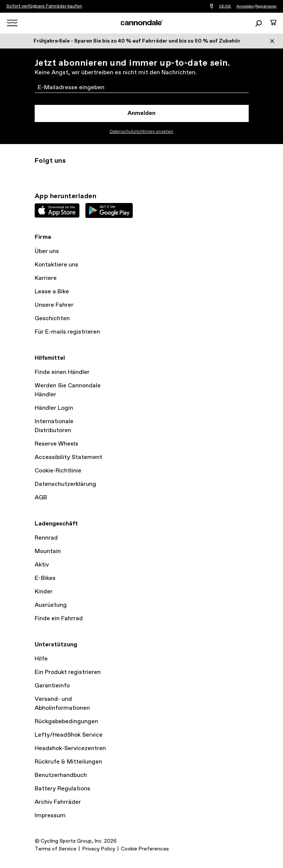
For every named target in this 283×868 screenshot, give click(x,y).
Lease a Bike (52, 292)
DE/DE (225, 6)
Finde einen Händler (62, 372)
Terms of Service (56, 849)
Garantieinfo (52, 686)
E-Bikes (45, 578)
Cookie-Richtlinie (58, 471)
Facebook (72, 174)
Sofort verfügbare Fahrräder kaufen (44, 6)
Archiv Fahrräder (58, 802)
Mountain (48, 551)
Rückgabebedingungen (66, 722)
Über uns (47, 251)
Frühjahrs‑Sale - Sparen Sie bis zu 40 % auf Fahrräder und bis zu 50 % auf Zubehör (137, 41)
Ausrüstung (51, 605)
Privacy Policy (99, 849)
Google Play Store (109, 210)
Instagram (39, 174)
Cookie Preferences (145, 849)
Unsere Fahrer (54, 305)
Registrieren (266, 6)
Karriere (46, 278)
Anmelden (245, 6)
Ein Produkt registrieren (68, 672)
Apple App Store (57, 210)
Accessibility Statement (68, 457)
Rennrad (46, 538)
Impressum (50, 816)
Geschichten (52, 319)
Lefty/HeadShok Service (69, 735)
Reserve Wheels (56, 444)
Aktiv (42, 565)
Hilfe (41, 659)
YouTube (88, 174)
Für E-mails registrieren (67, 332)
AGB (41, 498)
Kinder (44, 592)
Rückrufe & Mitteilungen (68, 762)
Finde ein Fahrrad (59, 619)
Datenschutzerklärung (65, 484)
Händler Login (54, 408)
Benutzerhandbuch (61, 775)
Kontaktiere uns (56, 265)
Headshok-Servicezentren (70, 748)
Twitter (56, 174)
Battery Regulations (62, 789)
